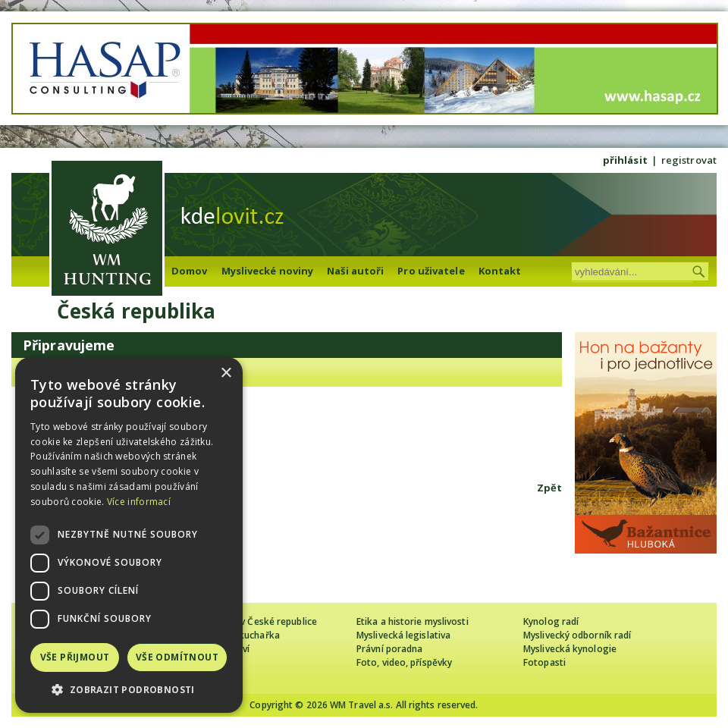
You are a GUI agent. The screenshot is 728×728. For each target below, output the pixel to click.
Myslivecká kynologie (570, 649)
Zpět (549, 488)
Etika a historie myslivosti (413, 621)
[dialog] (129, 535)
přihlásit (625, 160)
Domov (190, 271)
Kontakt (500, 271)
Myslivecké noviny (268, 271)
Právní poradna (389, 649)
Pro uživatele (431, 271)
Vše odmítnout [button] (177, 657)
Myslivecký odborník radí (577, 635)
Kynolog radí (551, 621)
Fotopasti (544, 662)
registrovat (689, 160)
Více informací (139, 502)
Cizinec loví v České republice (253, 621)
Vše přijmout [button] (75, 657)
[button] (129, 690)
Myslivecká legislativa (403, 635)
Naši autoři (355, 271)
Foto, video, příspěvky (404, 662)
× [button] (226, 373)
